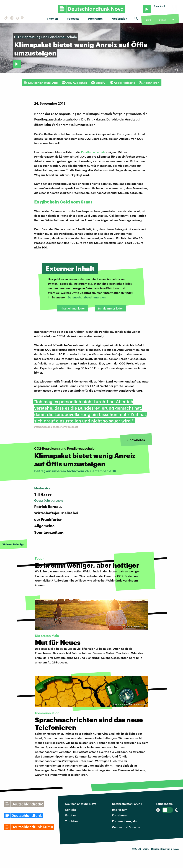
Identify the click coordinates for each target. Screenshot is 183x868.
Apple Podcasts (122, 83)
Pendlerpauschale (94, 152)
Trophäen (72, 821)
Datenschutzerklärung (127, 804)
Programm (95, 18)
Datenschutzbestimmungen (87, 297)
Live (148, 20)
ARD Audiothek (74, 83)
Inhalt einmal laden (73, 308)
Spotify (98, 83)
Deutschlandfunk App (41, 83)
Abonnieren (149, 83)
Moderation (119, 18)
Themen (52, 18)
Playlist (161, 20)
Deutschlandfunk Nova (81, 804)
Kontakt (71, 810)
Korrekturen (120, 815)
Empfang (71, 815)
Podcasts (73, 18)
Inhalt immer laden (111, 308)
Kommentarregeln (124, 821)
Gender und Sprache (126, 827)
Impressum (120, 810)
